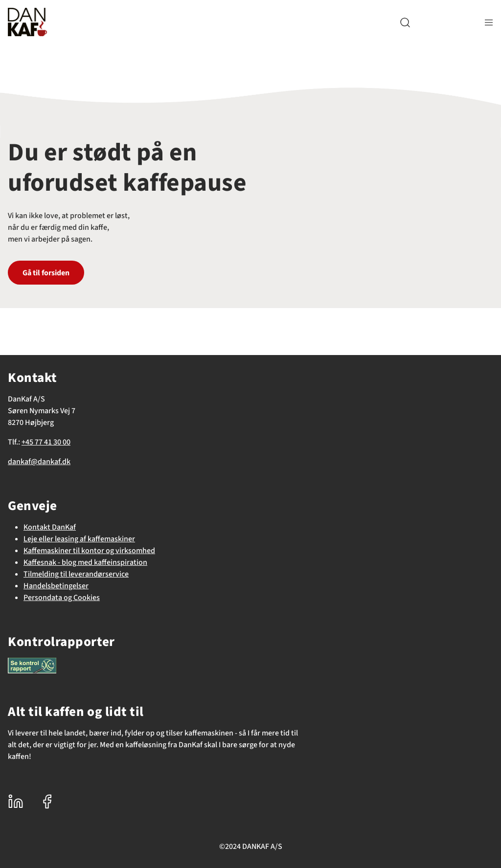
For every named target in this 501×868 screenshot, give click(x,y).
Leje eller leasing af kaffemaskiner (79, 539)
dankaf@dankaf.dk (39, 462)
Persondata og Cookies (62, 598)
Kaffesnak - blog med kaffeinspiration (85, 562)
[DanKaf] (27, 22)
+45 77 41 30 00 (46, 442)
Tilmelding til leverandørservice (76, 574)
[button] (405, 22)
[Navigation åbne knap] (489, 22)
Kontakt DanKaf (50, 527)
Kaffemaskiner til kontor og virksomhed (89, 551)
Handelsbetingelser (56, 586)
